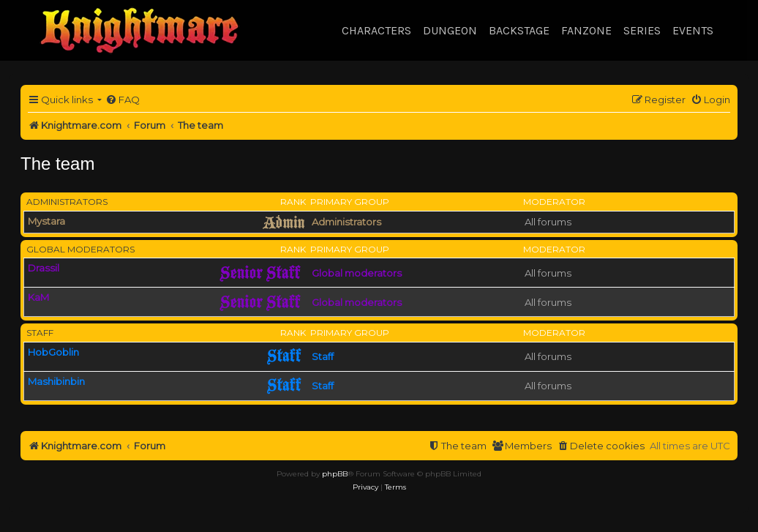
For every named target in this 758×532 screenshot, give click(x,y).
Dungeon (450, 30)
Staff (40, 333)
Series (642, 30)
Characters (376, 30)
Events (693, 30)
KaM (38, 297)
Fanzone (586, 30)
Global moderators (80, 249)
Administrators (67, 202)
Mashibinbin (56, 381)
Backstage (519, 30)
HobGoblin (53, 352)
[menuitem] (123, 100)
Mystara (46, 221)
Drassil (44, 268)
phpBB (335, 474)
